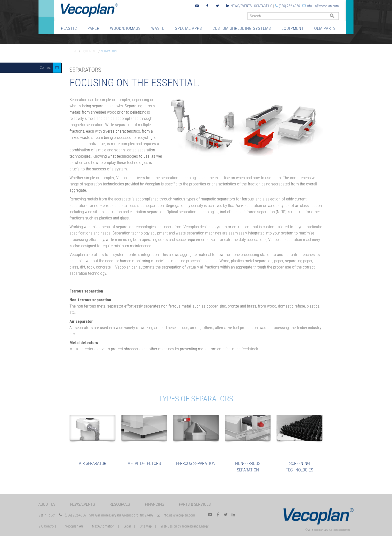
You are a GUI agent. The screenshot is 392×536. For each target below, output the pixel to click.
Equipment (293, 28)
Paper (93, 28)
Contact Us (263, 6)
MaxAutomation (103, 526)
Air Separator (92, 463)
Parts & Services (195, 504)
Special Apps (188, 28)
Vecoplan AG (74, 526)
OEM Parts (325, 28)
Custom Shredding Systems (242, 28)
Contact (45, 68)
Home (73, 51)
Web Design (169, 526)
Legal (127, 526)
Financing (155, 504)
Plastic (69, 28)
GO (337, 17)
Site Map (146, 526)
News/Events (241, 6)
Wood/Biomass (125, 28)
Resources (120, 504)
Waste (158, 28)
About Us (47, 504)
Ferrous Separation (196, 463)
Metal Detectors (144, 463)
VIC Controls (47, 526)
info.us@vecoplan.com (323, 6)
